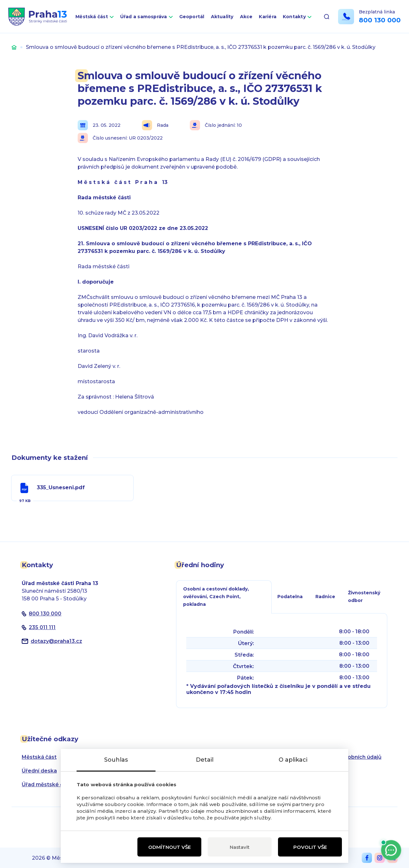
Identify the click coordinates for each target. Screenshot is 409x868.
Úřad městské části (47, 784)
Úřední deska (39, 771)
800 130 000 (380, 20)
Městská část (92, 17)
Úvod (14, 47)
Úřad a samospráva (144, 17)
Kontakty (294, 17)
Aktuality (222, 17)
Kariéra (268, 17)
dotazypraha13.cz (56, 641)
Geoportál (192, 17)
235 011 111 (42, 627)
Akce (246, 17)
